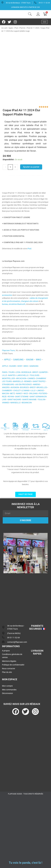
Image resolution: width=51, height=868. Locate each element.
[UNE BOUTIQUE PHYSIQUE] (26, 425)
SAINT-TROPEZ (39, 381)
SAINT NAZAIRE (14, 399)
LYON (18, 372)
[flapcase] (26, 596)
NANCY (19, 393)
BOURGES (24, 387)
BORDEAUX (26, 372)
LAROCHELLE (23, 375)
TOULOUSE (34, 375)
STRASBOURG (8, 384)
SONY (20, 366)
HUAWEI (13, 366)
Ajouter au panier (31, 167)
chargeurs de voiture (30, 301)
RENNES (28, 381)
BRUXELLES (42, 387)
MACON (5, 393)
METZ (13, 393)
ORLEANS (33, 393)
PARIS (5, 372)
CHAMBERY (7, 390)
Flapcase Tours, (9, 350)
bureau (5, 304)
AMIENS (36, 384)
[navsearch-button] (30, 14)
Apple (11, 28)
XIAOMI (30, 360)
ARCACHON (21, 378)
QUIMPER (43, 372)
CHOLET (17, 390)
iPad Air (22, 28)
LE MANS (25, 390)
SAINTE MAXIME (29, 399)
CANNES (31, 378)
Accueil (4, 28)
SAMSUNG (18, 360)
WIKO (39, 360)
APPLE (7, 360)
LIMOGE (40, 390)
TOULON (41, 399)
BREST (35, 372)
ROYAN (11, 397)
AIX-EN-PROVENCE (24, 384)
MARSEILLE (18, 381)
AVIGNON (15, 387)
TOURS (11, 372)
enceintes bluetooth (17, 304)
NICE (26, 393)
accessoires (7, 295)
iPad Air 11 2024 (33, 28)
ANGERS (6, 387)
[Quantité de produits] (10, 167)
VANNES (6, 403)
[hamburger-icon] (45, 22)
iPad (16, 28)
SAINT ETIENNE (22, 397)
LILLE (4, 375)
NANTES (12, 375)
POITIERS (43, 393)
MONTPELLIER (8, 378)
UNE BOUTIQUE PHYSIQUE (26, 429)
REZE (4, 397)
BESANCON (27, 403)
